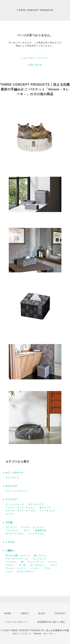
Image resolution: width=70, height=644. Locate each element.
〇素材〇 (10, 551)
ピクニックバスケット (17, 491)
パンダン (35, 568)
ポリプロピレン (38, 565)
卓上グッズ (45, 508)
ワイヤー (10, 565)
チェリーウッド (36, 562)
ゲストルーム (12, 478)
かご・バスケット (15, 473)
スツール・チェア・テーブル (20, 511)
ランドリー (11, 527)
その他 (9, 522)
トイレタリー (12, 530)
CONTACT (60, 613)
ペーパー (53, 562)
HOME (8, 613)
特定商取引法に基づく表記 (51, 622)
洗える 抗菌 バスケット (18, 556)
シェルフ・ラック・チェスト (20, 508)
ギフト (27, 530)
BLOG (42, 613)
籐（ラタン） (41, 556)
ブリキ (47, 568)
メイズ (9, 571)
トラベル (10, 542)
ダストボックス (36, 504)
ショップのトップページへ (35, 58)
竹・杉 (22, 565)
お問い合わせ (35, 65)
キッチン (10, 514)
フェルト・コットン (16, 568)
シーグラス (11, 562)
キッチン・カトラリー (33, 527)
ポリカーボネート (26, 571)
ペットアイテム (36, 534)
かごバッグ (11, 486)
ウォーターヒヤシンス (17, 559)
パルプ (54, 565)
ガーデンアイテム (15, 534)
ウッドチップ (39, 559)
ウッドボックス (47, 511)
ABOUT (25, 613)
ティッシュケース (15, 504)
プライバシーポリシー (16, 622)
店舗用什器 (40, 530)
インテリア (11, 499)
